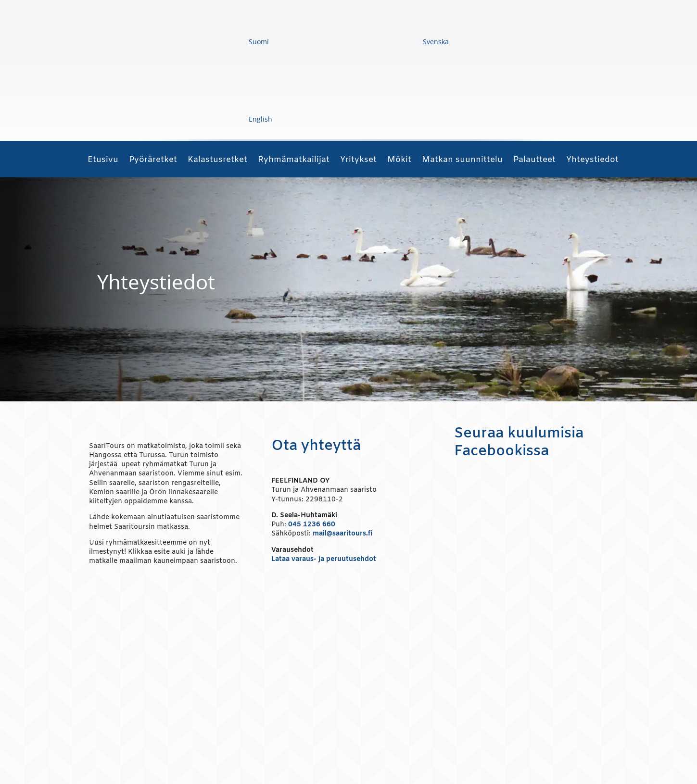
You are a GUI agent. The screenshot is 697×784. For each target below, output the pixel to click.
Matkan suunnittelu (462, 161)
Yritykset (358, 161)
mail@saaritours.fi (342, 534)
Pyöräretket (153, 161)
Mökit (399, 161)
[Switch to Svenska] (364, 42)
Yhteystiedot (592, 161)
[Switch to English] (188, 119)
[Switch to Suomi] (187, 42)
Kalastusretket (217, 161)
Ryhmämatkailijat (294, 161)
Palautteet (534, 161)
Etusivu (103, 161)
